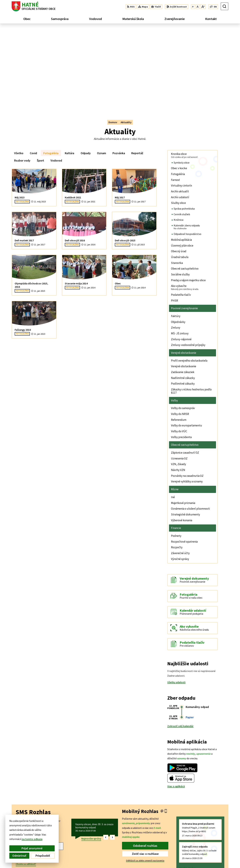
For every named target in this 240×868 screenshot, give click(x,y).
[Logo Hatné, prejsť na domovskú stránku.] (34, 6)
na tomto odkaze (29, 839)
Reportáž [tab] (137, 70)
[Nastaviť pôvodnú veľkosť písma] (198, 7)
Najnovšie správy (91, 755)
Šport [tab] (40, 77)
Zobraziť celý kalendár (180, 643)
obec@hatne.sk (219, 858)
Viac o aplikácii (176, 703)
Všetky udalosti (176, 599)
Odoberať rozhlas (145, 763)
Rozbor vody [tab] (22, 77)
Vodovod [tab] (56, 77)
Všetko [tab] (19, 70)
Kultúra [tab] (69, 70)
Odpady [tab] (86, 70)
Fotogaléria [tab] (51, 70)
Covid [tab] (33, 70)
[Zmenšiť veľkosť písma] (193, 7)
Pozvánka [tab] (119, 70)
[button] (106, 754)
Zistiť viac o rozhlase (145, 771)
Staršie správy (187, 785)
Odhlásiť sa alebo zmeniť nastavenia (145, 777)
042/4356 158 (217, 854)
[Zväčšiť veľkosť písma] (203, 7)
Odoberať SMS (29, 773)
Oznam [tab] (101, 70)
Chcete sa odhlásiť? (26, 781)
